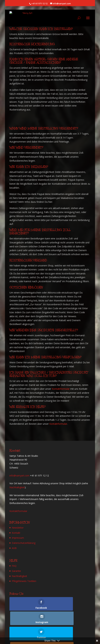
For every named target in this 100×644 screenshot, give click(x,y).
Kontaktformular (61, 389)
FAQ (14, 566)
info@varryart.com (19, 476)
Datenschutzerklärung (24, 543)
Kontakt (16, 533)
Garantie (16, 571)
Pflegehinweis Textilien (24, 581)
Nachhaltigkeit (17, 487)
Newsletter (18, 528)
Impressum (18, 538)
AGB (14, 548)
